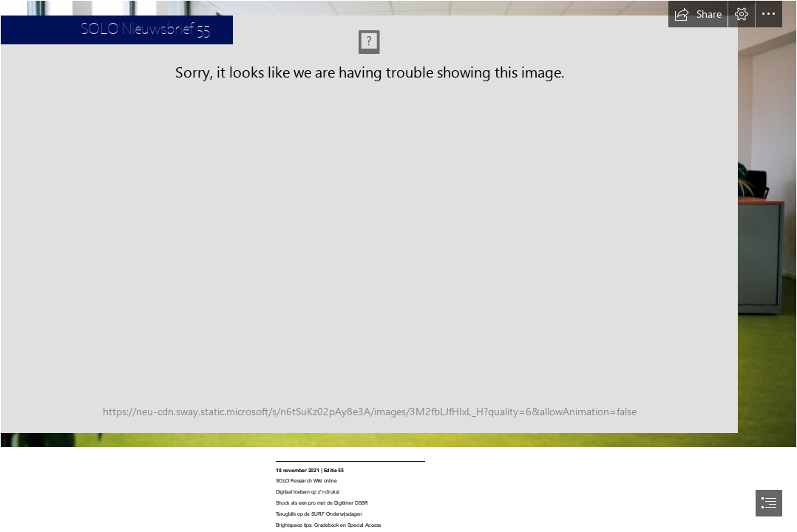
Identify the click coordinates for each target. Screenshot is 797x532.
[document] (398, 266)
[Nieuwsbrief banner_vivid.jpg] (398, 224)
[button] (698, 14)
